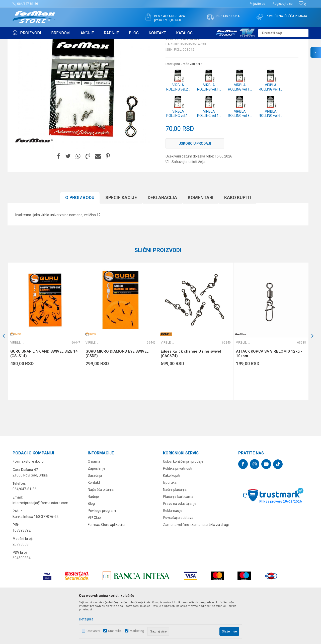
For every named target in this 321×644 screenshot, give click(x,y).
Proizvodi (41, 42)
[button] (283, 33)
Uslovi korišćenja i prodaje (183, 500)
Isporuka (170, 521)
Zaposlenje (97, 507)
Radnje (93, 535)
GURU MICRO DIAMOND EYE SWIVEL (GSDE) (117, 392)
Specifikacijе (121, 236)
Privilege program (102, 549)
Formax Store (22, 42)
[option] (45, 370)
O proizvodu (80, 236)
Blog (91, 542)
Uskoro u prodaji (195, 182)
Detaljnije (86, 619)
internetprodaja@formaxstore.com (40, 542)
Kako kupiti (238, 236)
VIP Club (94, 556)
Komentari (201, 236)
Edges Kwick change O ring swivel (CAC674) (191, 392)
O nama (94, 500)
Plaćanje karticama (178, 535)
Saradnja (95, 514)
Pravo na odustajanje (180, 542)
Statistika (115, 631)
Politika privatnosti (178, 507)
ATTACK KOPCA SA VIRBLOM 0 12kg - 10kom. (269, 392)
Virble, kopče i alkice (89, 42)
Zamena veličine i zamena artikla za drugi (196, 563)
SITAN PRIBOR (61, 42)
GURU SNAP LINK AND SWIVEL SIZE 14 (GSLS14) (44, 392)
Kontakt (94, 521)
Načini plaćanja (175, 528)
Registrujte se (283, 4)
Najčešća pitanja (101, 528)
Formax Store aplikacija (106, 563)
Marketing (137, 631)
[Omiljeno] (302, 4)
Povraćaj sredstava (178, 556)
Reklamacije (173, 549)
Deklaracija (162, 236)
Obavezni (93, 631)
